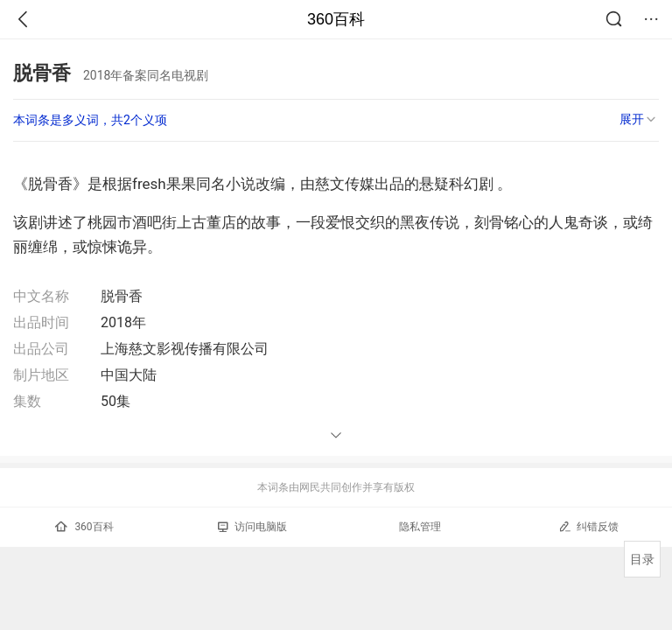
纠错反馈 (588, 526)
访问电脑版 (252, 527)
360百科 (336, 19)
